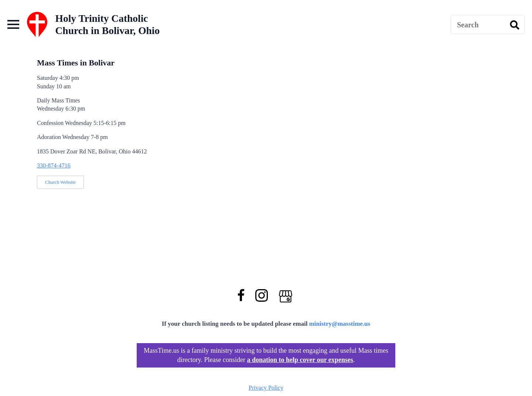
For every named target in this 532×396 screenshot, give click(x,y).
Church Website (60, 182)
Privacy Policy (266, 388)
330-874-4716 (54, 165)
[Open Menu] (13, 24)
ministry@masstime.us (340, 324)
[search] (515, 25)
